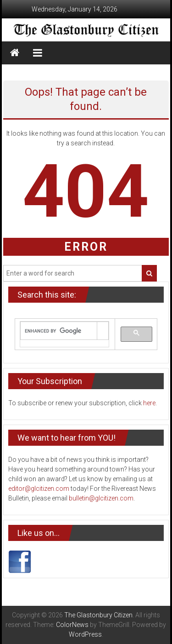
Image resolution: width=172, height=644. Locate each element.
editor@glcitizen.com (39, 489)
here (149, 403)
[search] (58, 331)
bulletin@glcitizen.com (101, 498)
